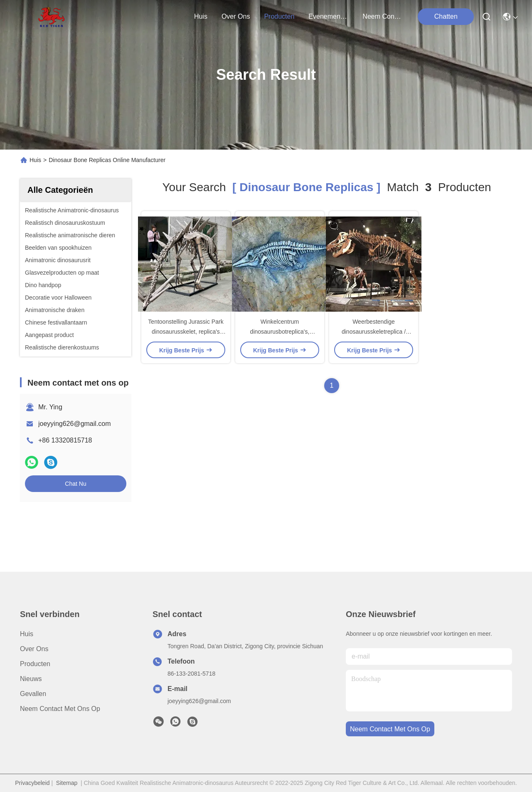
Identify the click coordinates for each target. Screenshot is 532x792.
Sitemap (67, 783)
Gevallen (33, 694)
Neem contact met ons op (60, 709)
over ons (236, 16)
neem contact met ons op (382, 16)
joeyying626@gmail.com (75, 424)
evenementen (328, 16)
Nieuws (31, 679)
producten (279, 16)
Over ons (34, 649)
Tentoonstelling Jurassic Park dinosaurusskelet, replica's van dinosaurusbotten (186, 332)
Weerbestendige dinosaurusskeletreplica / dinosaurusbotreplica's (374, 332)
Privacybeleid (32, 783)
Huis (201, 16)
